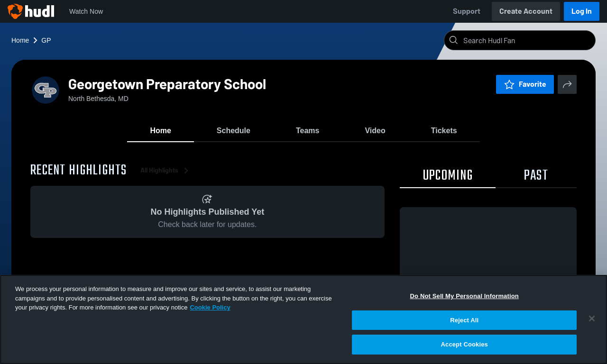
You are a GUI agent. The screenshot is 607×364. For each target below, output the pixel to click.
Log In (582, 11)
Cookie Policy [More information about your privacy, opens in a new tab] (210, 307)
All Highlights (166, 170)
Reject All (464, 320)
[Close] (592, 318)
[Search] (527, 40)
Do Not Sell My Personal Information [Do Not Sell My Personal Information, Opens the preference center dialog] (464, 296)
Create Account (526, 11)
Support (467, 11)
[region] (303, 319)
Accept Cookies (464, 344)
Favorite (525, 84)
